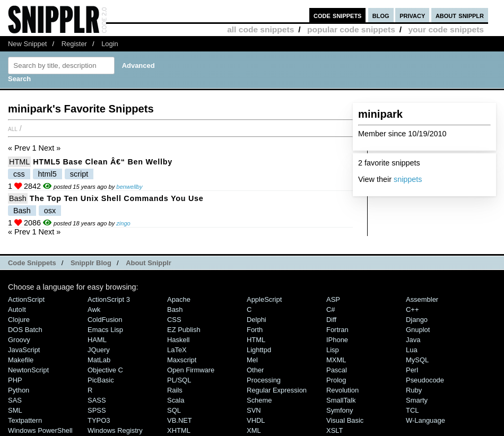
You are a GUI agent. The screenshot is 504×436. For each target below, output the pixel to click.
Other (255, 370)
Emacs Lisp (105, 330)
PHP (15, 380)
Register (74, 44)
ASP (333, 299)
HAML (97, 340)
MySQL (417, 360)
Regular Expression (277, 390)
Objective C (105, 370)
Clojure (19, 320)
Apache (179, 299)
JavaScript (24, 350)
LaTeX (177, 350)
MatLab (99, 360)
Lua (412, 350)
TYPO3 (99, 420)
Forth (255, 330)
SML (15, 410)
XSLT (334, 430)
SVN (254, 410)
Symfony (340, 410)
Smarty (417, 400)
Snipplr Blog (91, 263)
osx (50, 211)
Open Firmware (191, 370)
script (79, 174)
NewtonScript (28, 370)
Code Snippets (32, 263)
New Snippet (27, 44)
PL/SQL (179, 380)
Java (413, 340)
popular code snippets (351, 29)
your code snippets (446, 29)
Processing (264, 380)
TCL (412, 410)
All (13, 128)
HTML (19, 162)
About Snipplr (149, 263)
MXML (336, 360)
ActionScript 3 (109, 299)
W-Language (425, 420)
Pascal (337, 370)
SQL (174, 410)
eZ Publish (184, 330)
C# (331, 309)
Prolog (336, 380)
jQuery (99, 350)
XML (254, 430)
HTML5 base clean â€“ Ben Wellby (103, 162)
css (19, 174)
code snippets (338, 15)
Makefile (21, 360)
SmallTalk (341, 400)
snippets (408, 179)
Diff (331, 320)
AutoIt (17, 309)
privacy (412, 15)
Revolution (342, 390)
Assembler (422, 299)
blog (381, 15)
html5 (47, 174)
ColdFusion (105, 320)
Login (110, 44)
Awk (94, 309)
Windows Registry (115, 430)
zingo (123, 223)
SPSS (97, 410)
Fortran (337, 330)
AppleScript (264, 299)
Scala (176, 400)
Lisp (333, 350)
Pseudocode (425, 380)
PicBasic (101, 380)
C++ (412, 309)
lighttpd (259, 350)
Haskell (178, 340)
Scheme (259, 400)
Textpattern (25, 420)
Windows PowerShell (40, 430)
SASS (97, 400)
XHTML (179, 430)
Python (19, 390)
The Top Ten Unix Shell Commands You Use (117, 198)
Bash (18, 198)
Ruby (414, 390)
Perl (412, 370)
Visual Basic (345, 420)
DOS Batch (25, 330)
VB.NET (180, 420)
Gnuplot (418, 330)
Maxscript (182, 360)
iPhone (337, 340)
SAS (15, 400)
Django (417, 320)
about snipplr (460, 15)
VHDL (256, 420)
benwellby (129, 187)
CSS (174, 320)
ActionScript (26, 299)
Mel (252, 360)
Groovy (19, 340)
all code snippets (260, 29)
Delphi (257, 320)
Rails (175, 390)
